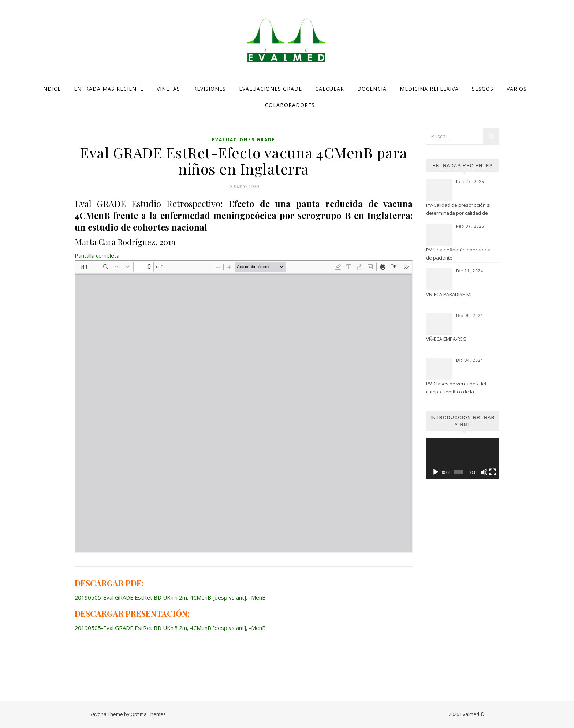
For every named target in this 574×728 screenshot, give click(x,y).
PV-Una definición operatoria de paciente (458, 254)
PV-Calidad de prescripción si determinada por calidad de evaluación (458, 210)
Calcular (330, 89)
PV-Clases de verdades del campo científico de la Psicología (456, 388)
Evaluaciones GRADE (271, 89)
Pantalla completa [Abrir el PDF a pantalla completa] (97, 255)
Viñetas (168, 89)
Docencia (372, 89)
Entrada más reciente (109, 89)
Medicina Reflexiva (429, 89)
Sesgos (483, 89)
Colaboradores (290, 105)
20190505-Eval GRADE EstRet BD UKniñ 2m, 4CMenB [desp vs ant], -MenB (170, 597)
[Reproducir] (436, 472)
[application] (463, 459)
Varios (517, 89)
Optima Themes (148, 714)
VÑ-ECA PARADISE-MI (449, 294)
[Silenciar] (484, 472)
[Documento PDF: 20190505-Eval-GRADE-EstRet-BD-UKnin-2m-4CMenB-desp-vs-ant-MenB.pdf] (244, 407)
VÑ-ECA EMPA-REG (446, 339)
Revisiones (210, 89)
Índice (51, 89)
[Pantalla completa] (493, 472)
